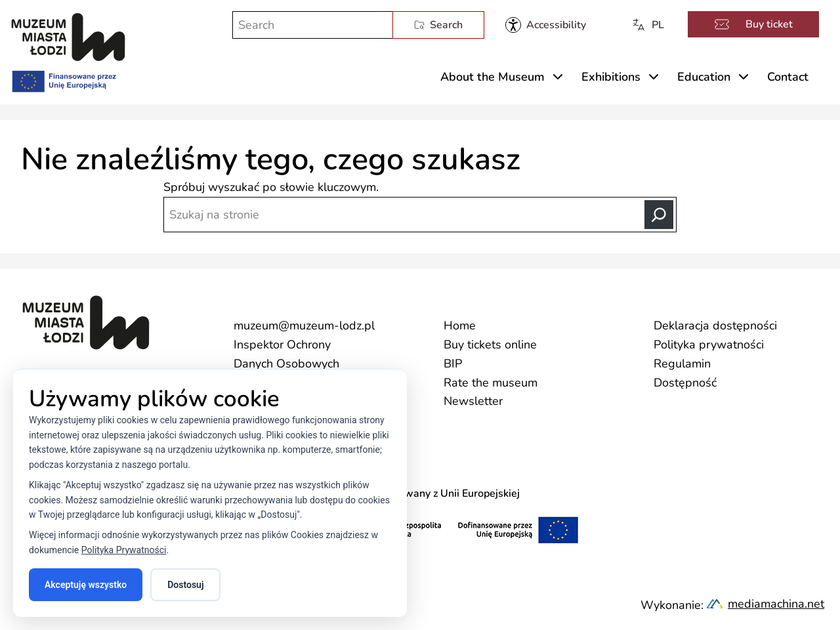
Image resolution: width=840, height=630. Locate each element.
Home (460, 325)
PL (647, 25)
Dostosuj (185, 585)
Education (704, 77)
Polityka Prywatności (124, 550)
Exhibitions (611, 77)
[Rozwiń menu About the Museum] (558, 77)
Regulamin (682, 364)
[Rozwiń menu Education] (744, 77)
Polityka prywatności (709, 345)
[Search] (659, 215)
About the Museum (493, 77)
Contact (788, 77)
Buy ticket (753, 24)
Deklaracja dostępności (715, 325)
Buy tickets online (490, 345)
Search (438, 25)
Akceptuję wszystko (86, 585)
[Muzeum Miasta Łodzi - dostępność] (546, 25)
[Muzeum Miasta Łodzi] (68, 37)
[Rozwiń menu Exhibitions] (654, 77)
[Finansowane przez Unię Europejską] (63, 79)
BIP (453, 364)
